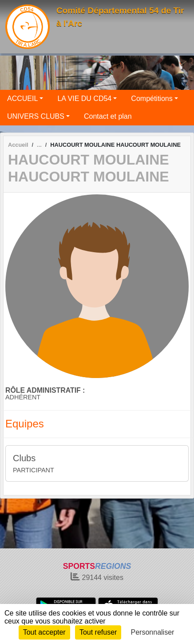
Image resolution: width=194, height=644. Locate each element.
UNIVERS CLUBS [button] (36, 116)
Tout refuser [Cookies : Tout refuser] (98, 632)
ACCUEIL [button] (22, 99)
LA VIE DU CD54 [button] (84, 99)
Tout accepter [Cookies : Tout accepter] (44, 632)
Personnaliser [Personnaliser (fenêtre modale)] (153, 632)
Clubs (24, 458)
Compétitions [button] (152, 99)
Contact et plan (108, 116)
